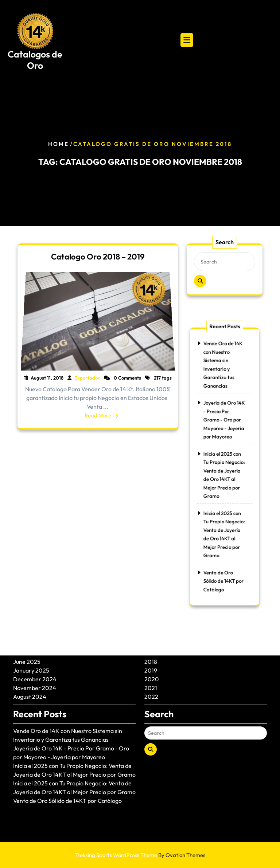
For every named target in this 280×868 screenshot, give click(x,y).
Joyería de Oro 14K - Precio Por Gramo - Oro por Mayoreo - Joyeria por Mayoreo (224, 426)
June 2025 (27, 636)
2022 (151, 671)
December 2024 (35, 654)
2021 (151, 662)
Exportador (87, 378)
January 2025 (31, 645)
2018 (151, 636)
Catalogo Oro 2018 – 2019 (98, 257)
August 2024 (30, 671)
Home (59, 144)
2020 (152, 654)
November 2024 (35, 662)
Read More (98, 415)
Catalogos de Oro (35, 60)
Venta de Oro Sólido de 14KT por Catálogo (223, 566)
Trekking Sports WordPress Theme (140, 855)
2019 (151, 645)
